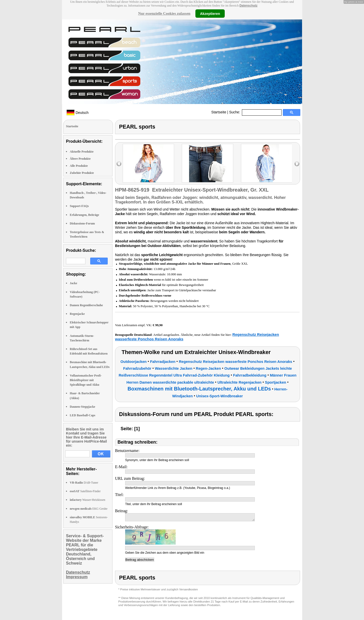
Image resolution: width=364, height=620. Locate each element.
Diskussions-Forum (82, 223)
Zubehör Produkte (82, 173)
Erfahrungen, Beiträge (84, 215)
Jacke (73, 283)
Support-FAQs (79, 206)
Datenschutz (248, 6)
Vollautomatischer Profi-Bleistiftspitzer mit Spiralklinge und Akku (86, 380)
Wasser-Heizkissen (87, 500)
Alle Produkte (79, 166)
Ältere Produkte (80, 159)
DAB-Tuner (84, 483)
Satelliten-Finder (85, 491)
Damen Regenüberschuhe (86, 305)
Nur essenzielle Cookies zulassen (164, 13)
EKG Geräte (89, 509)
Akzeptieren (210, 13)
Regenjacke (77, 314)
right (297, 164)
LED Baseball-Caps (83, 415)
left (119, 164)
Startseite (219, 112)
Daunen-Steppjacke (83, 407)
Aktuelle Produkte (82, 152)
